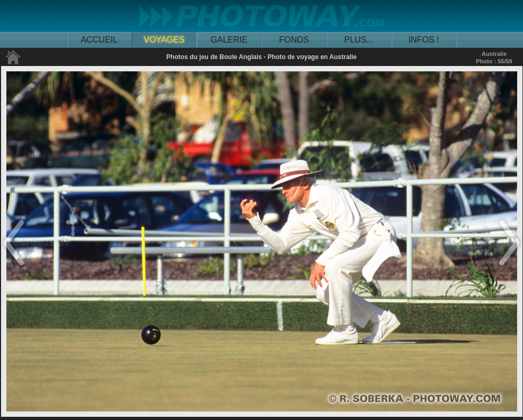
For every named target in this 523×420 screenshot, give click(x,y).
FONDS (294, 40)
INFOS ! (424, 40)
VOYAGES (164, 40)
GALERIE (229, 40)
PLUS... (359, 40)
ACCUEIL (99, 40)
